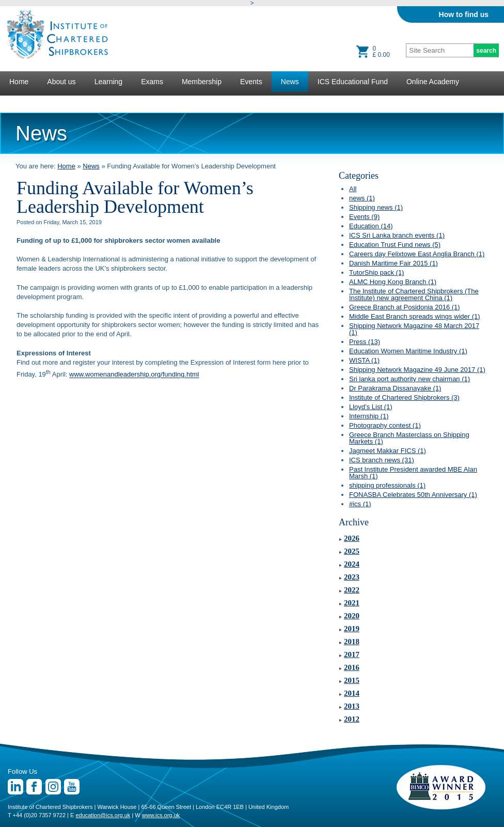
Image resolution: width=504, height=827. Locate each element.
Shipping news (376, 207)
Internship (369, 416)
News (290, 82)
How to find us (464, 14)
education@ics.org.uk (103, 815)
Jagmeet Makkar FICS (388, 451)
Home (19, 82)
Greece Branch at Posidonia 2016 (405, 307)
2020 (352, 616)
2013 (352, 706)
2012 (352, 719)
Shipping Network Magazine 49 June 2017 (417, 370)
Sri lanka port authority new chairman (409, 379)
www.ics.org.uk (161, 815)
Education (371, 226)
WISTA (364, 360)
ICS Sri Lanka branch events (397, 235)
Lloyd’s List (371, 407)
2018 (352, 642)
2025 (352, 551)
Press (365, 342)
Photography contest (385, 425)
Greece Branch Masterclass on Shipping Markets (409, 438)
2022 (352, 590)
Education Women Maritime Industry (408, 351)
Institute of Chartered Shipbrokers (404, 397)
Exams (152, 82)
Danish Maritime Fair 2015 (393, 263)
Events (251, 82)
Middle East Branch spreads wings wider (415, 316)
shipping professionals (387, 485)
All (353, 189)
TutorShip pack (376, 272)
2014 (352, 693)
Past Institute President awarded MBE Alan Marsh (413, 473)
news (362, 198)
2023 (352, 577)
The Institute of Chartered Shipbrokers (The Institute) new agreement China (414, 294)
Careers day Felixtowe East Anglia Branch (417, 254)
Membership (202, 82)
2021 (352, 603)
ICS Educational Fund (353, 82)
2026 (352, 538)
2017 (352, 654)
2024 (352, 564)
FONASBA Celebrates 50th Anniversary (413, 495)
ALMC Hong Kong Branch (393, 282)
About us (61, 82)
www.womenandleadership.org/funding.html (134, 375)
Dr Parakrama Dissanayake (395, 388)
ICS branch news (382, 460)
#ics (360, 504)
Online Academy (433, 82)
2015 (352, 680)
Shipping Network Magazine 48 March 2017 (414, 329)
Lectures (23, 102)
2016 (352, 667)
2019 (352, 629)
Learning (109, 82)
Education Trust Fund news (395, 245)
